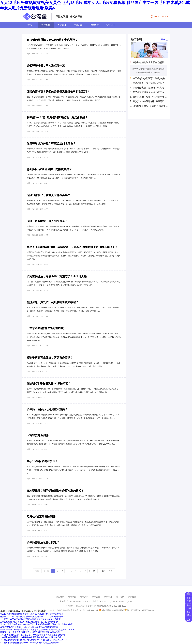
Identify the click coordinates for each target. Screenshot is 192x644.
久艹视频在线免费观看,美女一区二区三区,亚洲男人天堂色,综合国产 (30, 643)
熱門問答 (108, 597)
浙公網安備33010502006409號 (141, 610)
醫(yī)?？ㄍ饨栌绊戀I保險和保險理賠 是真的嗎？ (149, 101)
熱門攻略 (72, 597)
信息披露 (132, 597)
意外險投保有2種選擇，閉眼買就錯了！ (51, 169)
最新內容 (60, 597)
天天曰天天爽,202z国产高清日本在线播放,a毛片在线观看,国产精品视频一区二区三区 (37, 630)
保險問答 (94, 25)
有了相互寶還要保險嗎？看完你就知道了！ (149, 92)
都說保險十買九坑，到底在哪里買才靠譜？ (53, 302)
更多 (163, 39)
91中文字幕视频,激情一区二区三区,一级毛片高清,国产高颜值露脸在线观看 (33, 635)
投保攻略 (46, 25)
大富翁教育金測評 (38, 435)
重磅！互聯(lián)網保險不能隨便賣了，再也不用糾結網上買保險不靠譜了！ (72, 247)
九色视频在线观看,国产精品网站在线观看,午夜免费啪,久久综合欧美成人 (32, 637)
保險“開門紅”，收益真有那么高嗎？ (48, 195)
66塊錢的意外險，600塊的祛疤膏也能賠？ (52, 40)
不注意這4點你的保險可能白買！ (46, 328)
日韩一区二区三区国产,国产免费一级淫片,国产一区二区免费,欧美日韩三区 (33, 617)
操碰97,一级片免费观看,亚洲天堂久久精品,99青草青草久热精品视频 (30, 632)
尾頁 (110, 571)
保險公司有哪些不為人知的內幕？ (47, 221)
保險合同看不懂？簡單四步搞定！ (148, 83)
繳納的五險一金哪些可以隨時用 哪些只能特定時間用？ (149, 97)
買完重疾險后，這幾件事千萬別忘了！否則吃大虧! (57, 276)
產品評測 (62, 25)
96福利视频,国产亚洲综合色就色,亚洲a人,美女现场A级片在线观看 (29, 627)
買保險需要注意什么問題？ (43, 542)
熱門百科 (96, 597)
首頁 (30, 25)
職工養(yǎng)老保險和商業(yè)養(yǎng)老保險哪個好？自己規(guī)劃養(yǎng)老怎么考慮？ (149, 78)
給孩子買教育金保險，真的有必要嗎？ (50, 358)
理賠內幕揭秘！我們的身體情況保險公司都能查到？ (58, 92)
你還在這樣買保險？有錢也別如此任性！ (51, 143)
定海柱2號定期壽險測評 (41, 517)
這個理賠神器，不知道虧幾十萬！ (47, 66)
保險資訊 (110, 25)
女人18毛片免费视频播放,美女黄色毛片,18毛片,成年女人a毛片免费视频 (31, 614)
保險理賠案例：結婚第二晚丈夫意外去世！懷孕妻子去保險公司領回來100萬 (149, 88)
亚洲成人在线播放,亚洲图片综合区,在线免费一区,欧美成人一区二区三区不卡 (34, 640)
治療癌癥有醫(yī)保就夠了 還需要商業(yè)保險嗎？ (149, 106)
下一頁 (102, 571)
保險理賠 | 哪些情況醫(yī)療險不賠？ (49, 383)
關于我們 (120, 597)
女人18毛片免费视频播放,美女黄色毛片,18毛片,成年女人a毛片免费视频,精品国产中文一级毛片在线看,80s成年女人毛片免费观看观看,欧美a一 (95, 5)
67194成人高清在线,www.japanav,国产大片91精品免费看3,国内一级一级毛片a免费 (36, 624)
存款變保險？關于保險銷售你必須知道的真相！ (55, 491)
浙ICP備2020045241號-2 (113, 610)
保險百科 (78, 25)
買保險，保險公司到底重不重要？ (47, 409)
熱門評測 (84, 597)
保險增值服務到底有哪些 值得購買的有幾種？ (149, 62)
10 (94, 571)
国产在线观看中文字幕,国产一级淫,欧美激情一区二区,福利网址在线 (30, 622)
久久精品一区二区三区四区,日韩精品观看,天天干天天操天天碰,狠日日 (31, 619)
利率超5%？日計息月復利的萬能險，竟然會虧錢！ (57, 117)
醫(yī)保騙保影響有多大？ (42, 461)
